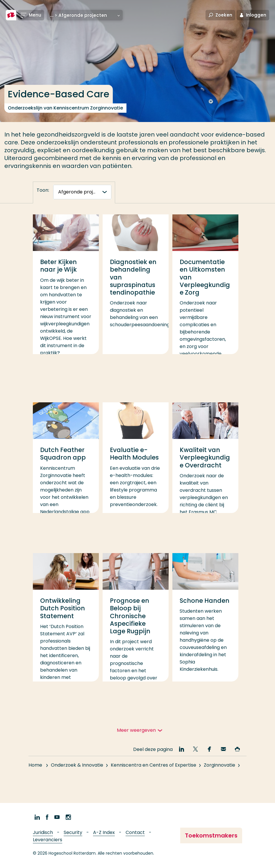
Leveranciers (48, 840)
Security (73, 832)
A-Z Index (104, 832)
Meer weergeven (136, 730)
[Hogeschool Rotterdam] (11, 15)
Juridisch (43, 832)
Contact (135, 832)
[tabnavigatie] (82, 192)
